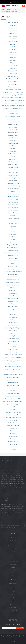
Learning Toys (13, 336)
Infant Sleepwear (13, 143)
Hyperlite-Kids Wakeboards (13, 90)
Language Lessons (20, 479)
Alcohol (9, 469)
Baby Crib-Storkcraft (13, 248)
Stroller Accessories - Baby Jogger (13, 375)
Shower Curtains (13, 199)
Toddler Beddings (13, 234)
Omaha (12, 521)
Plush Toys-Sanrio (13, 349)
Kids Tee (13, 157)
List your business (13, 586)
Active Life (7, 475)
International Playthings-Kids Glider (13, 95)
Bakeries (8, 494)
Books (2, 490)
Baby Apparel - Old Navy (13, 186)
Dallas (2, 511)
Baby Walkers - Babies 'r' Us (13, 412)
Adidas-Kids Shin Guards (13, 116)
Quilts (13, 191)
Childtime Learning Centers (13, 367)
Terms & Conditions (13, 546)
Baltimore (19, 507)
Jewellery (20, 494)
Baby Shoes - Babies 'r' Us (13, 415)
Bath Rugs (13, 409)
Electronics (14, 469)
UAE (2, 500)
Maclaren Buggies (13, 127)
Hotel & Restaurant (13, 465)
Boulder (9, 507)
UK (18, 498)
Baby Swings (13, 55)
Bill (14, 467)
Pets (21, 471)
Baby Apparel (13, 25)
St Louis (12, 525)
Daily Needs (3, 473)
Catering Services (4, 488)
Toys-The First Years (13, 325)
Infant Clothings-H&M (13, 404)
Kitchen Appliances (13, 207)
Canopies (13, 226)
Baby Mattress (13, 47)
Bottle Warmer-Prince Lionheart (13, 253)
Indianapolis (16, 513)
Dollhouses (13, 431)
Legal (6, 465)
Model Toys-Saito (13, 307)
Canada (6, 500)
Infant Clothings (13, 138)
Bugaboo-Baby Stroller (13, 377)
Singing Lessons (21, 484)
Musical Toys (13, 428)
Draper (10, 511)
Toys (13, 309)
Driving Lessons (17, 486)
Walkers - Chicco (13, 261)
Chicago (2, 509)
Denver (6, 511)
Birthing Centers (13, 66)
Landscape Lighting (13, 205)
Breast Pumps (13, 68)
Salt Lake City (13, 523)
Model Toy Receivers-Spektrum (13, 418)
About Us (13, 537)
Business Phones (13, 82)
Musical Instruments (11, 482)
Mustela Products (13, 266)
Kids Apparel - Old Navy (13, 393)
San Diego (22, 523)
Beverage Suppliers (14, 490)
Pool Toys (13, 434)
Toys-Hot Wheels (13, 323)
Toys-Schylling (13, 352)
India (14, 498)
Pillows (13, 232)
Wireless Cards (13, 84)
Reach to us (13, 605)
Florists (13, 492)
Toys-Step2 (13, 333)
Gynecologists (13, 74)
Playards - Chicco (13, 274)
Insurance (18, 482)
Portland (20, 521)
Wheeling (7, 527)
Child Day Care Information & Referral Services (13, 361)
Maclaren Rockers (13, 124)
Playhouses (13, 320)
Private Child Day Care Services (13, 355)
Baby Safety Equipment (13, 282)
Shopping (3, 475)
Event (11, 475)
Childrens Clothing (13, 135)
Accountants (3, 494)
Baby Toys (13, 58)
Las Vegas (7, 515)
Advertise (13, 592)
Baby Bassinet (13, 28)
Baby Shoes (13, 141)
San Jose (8, 525)
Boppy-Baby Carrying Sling (13, 122)
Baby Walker (13, 60)
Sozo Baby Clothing (13, 170)
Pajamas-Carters (13, 167)
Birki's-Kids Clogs (13, 114)
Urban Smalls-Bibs (13, 173)
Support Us (13, 540)
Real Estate (3, 465)
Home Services (9, 473)
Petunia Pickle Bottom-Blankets (13, 272)
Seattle (17, 523)
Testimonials (13, 548)
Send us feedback (13, 608)
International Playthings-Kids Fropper (13, 92)
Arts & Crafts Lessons (4, 484)
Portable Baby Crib (13, 256)
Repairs (13, 473)
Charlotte (13, 509)
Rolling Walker (13, 293)
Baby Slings (13, 52)
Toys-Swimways (13, 420)
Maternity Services (13, 388)
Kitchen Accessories (13, 194)
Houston (7, 513)
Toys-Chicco (13, 347)
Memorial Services (17, 475)
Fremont (19, 511)
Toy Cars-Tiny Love (13, 423)
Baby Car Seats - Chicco (13, 130)
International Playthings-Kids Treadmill (13, 108)
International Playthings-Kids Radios (13, 103)
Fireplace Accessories (13, 218)
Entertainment (19, 469)
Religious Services (10, 486)
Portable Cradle (13, 258)
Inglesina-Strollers (13, 383)
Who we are (13, 554)
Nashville (8, 519)
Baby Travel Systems (13, 285)
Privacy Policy (13, 543)
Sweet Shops (7, 490)
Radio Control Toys (13, 301)
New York (17, 3)
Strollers (13, 372)
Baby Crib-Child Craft (13, 245)
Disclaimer (13, 551)
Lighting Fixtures (13, 442)
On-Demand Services (5, 467)
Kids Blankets (13, 181)
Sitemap (13, 570)
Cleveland (22, 509)
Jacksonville (22, 513)
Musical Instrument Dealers (6, 492)
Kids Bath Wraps (13, 111)
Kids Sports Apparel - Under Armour (13, 401)
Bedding (13, 240)
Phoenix (16, 521)
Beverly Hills (14, 507)
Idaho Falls (11, 513)
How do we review (13, 562)
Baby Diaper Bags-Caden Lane (13, 269)
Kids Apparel (13, 146)
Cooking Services (19, 492)
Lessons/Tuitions (4, 482)
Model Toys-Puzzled (13, 426)
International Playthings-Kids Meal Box (13, 98)
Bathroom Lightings (13, 189)
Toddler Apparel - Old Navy (13, 183)
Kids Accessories (13, 162)
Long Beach (21, 515)
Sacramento (17, 525)
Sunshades (13, 242)
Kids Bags (13, 149)
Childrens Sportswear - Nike (13, 399)
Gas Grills (13, 407)
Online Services (20, 463)
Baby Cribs (13, 39)
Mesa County (11, 517)
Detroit (14, 511)
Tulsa (2, 527)
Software (9, 461)
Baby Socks (13, 288)
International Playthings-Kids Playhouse (13, 100)
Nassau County (13, 519)
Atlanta (7, 504)
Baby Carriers (13, 36)
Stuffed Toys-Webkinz (13, 339)
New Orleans (3, 521)
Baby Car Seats (13, 33)
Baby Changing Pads (13, 280)
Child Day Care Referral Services (13, 369)
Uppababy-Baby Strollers (13, 385)
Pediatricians (13, 391)
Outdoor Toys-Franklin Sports (13, 328)
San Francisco (3, 525)
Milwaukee (21, 517)
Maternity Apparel (13, 76)
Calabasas (23, 507)
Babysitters (13, 63)
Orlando (8, 521)
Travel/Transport (4, 469)
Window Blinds (13, 444)
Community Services (12, 488)
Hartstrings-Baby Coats (13, 175)
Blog (7, 3)
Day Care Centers (13, 364)
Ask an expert (13, 589)
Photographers (8, 463)
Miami (16, 517)
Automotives (7, 471)
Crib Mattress (13, 223)
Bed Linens (13, 450)
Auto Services (17, 471)
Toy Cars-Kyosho (13, 304)
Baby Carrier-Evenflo (13, 119)
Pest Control (18, 473)
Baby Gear (13, 44)
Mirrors (13, 229)
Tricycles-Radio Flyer (13, 341)
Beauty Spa (18, 488)
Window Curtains (13, 210)
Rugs (13, 221)
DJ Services (3, 479)
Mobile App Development (16, 461)
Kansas (2, 515)
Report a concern (13, 610)
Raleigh (8, 523)
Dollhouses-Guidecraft (13, 344)
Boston (20, 504)
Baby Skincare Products (13, 277)
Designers (11, 467)
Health (19, 467)
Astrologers (15, 477)
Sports (22, 482)
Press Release (13, 564)
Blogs (13, 573)
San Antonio (22, 525)
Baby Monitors (13, 49)
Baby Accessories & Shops (13, 79)
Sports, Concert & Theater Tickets (7, 477)
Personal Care (14, 463)
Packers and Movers (14, 494)
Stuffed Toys (13, 317)
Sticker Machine (13, 290)
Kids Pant (13, 151)
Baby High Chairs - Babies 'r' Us (13, 298)
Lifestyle (2, 471)
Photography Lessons (13, 484)
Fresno (22, 511)
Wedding (7, 479)
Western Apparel (13, 132)
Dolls (13, 312)
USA (10, 498)
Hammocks (13, 216)
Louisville (2, 517)
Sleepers (13, 264)
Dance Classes (3, 486)
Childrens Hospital (13, 71)
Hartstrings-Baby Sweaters (13, 178)
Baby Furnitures (13, 41)
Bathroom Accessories (13, 197)
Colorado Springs (8, 509)
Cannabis (2, 463)
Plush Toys (13, 439)
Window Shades (13, 447)
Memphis (7, 517)
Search (13, 594)
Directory (13, 567)
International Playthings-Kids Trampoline (13, 106)
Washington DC (12, 527)
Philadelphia (3, 523)
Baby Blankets (13, 31)
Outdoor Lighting (13, 213)
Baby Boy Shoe (13, 159)
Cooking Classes (21, 477)
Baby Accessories (13, 23)
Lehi (10, 515)
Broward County (4, 507)
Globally (6, 498)
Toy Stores (13, 315)
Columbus (18, 509)
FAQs (13, 576)
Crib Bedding (13, 237)
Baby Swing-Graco (13, 250)
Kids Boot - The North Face (13, 396)
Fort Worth (3, 513)
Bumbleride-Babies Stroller (13, 380)
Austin (11, 504)
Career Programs (13, 479)
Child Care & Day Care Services (13, 357)
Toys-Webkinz (13, 436)
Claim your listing (13, 583)
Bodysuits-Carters (13, 165)
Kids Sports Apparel (13, 154)
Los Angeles (15, 515)
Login (13, 597)
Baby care (23, 488)
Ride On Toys (13, 331)
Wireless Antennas (13, 87)
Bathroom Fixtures (13, 202)
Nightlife (12, 471)
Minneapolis (3, 519)
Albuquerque (16, 504)
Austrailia (23, 498)
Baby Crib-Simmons (13, 296)
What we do (13, 613)
